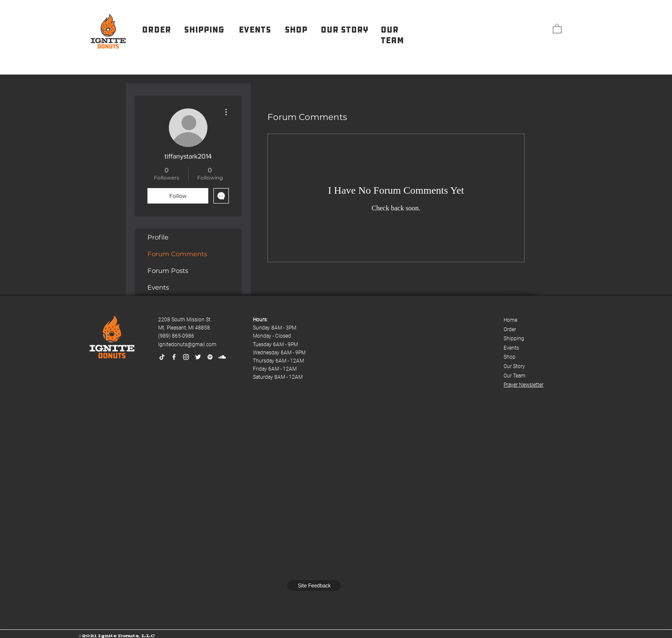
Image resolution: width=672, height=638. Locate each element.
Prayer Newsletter (523, 385)
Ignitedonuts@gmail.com (187, 344)
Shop (510, 357)
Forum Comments (177, 254)
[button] (557, 28)
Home (510, 320)
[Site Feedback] (314, 586)
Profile (158, 237)
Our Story (514, 366)
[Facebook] (174, 357)
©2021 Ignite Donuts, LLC (117, 636)
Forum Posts (168, 271)
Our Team (514, 376)
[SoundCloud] (222, 357)
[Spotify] (210, 357)
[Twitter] (198, 357)
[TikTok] (162, 357)
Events (158, 287)
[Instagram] (186, 357)
